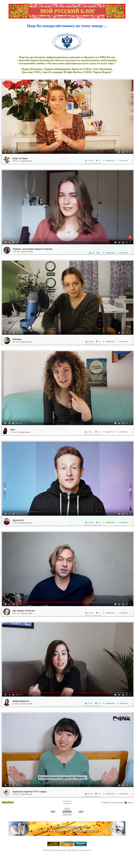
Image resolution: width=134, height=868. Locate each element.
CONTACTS (67, 804)
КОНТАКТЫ (67, 801)
